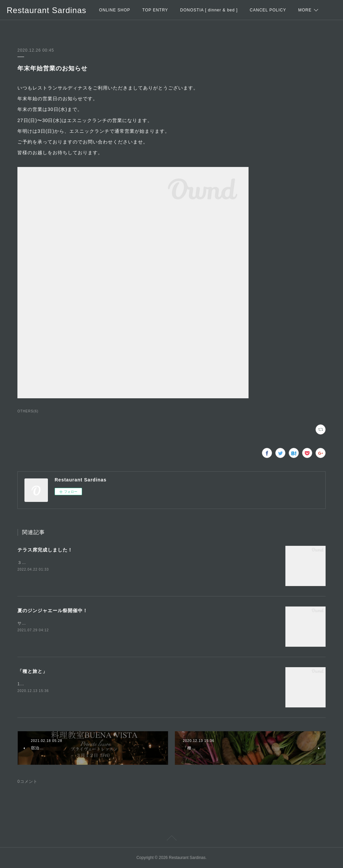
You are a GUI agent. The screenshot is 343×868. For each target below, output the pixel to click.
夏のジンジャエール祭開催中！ (53, 611)
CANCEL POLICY (268, 10)
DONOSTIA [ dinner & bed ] (209, 10)
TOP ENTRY (155, 10)
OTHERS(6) (28, 411)
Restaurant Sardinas (47, 10)
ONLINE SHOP (115, 10)
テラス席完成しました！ (45, 550)
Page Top (171, 839)
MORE (305, 10)
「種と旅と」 (32, 671)
